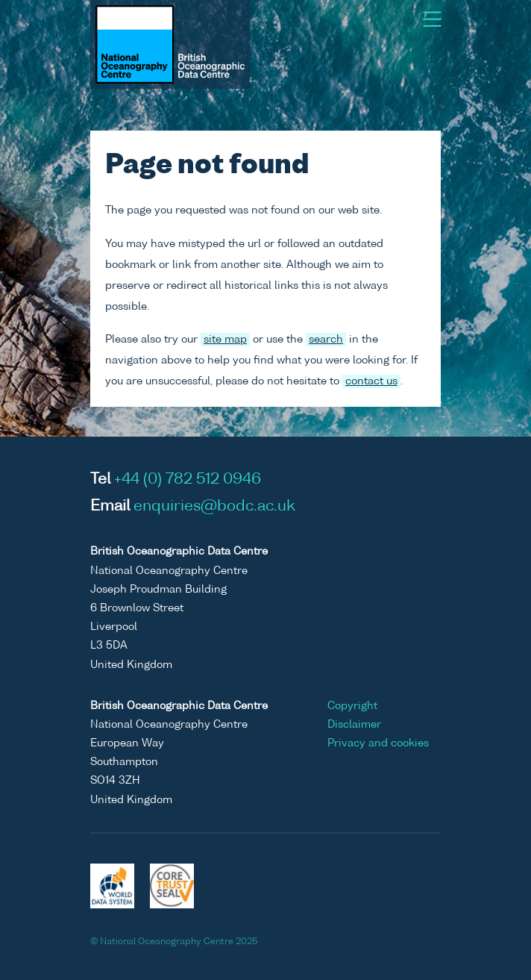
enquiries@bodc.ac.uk (214, 507)
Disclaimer (354, 725)
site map (225, 340)
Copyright (352, 706)
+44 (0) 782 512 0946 (188, 480)
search (326, 340)
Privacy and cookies (378, 743)
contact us (371, 381)
